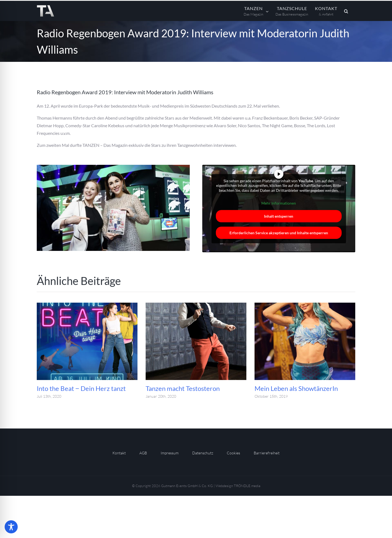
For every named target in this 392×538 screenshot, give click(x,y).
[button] (346, 11)
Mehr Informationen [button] (279, 203)
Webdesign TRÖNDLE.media (238, 486)
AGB (143, 453)
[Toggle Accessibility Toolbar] (11, 527)
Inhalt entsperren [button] (279, 216)
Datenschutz (203, 453)
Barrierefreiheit (267, 453)
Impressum (170, 453)
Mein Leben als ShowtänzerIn (296, 388)
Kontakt (119, 453)
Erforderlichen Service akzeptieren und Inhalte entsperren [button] (279, 233)
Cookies (233, 453)
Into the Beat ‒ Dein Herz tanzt (81, 388)
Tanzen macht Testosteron (183, 388)
